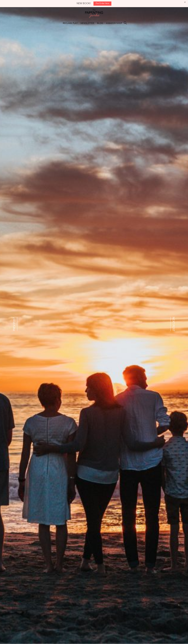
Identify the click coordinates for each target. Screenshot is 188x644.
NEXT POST (173, 324)
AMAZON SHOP (114, 23)
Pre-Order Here (102, 3)
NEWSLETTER (87, 23)
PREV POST (14, 324)
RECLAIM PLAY (70, 23)
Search (125, 23)
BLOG (100, 23)
